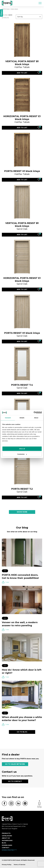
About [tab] (36, 418)
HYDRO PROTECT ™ (9, 850)
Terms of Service (19, 865)
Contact (6, 848)
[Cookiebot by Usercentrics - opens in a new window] (34, 413)
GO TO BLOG (22, 732)
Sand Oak (22, 226)
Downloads (7, 845)
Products (6, 833)
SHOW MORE (22, 512)
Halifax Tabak (22, 64)
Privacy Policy (7, 865)
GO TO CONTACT (15, 781)
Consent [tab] (8, 418)
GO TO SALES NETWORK (15, 764)
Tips (5, 571)
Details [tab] (22, 418)
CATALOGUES (7, 836)
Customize (22, 454)
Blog (4, 843)
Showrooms (7, 840)
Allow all (22, 449)
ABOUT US (6, 838)
